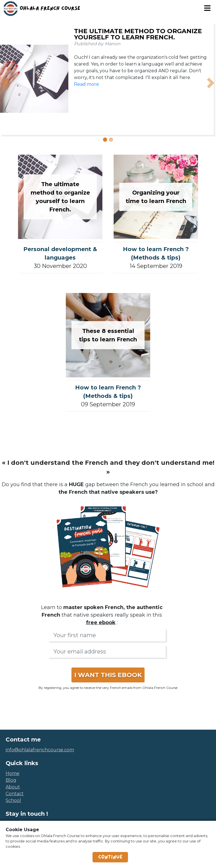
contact (15, 794)
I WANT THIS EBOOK (108, 675)
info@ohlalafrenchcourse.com (40, 750)
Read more (86, 84)
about (13, 787)
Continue (110, 857)
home (13, 773)
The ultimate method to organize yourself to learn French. (138, 34)
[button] (5, 83)
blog (11, 780)
